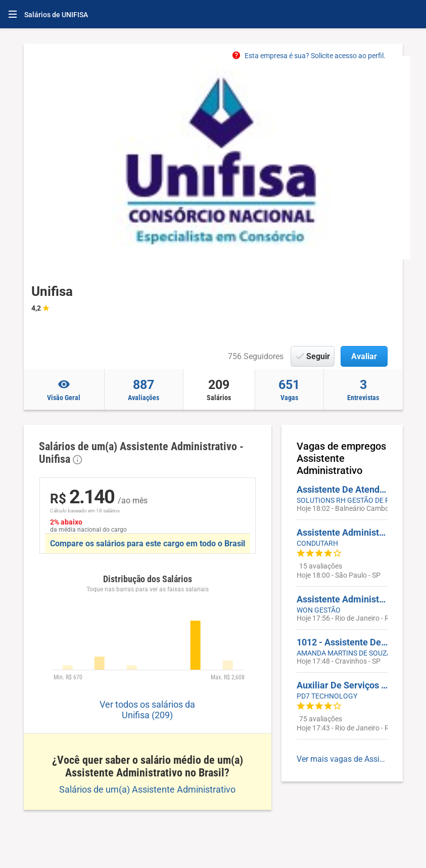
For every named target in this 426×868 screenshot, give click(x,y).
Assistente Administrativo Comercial (342, 532)
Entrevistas (363, 389)
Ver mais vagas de (342, 759)
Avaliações (144, 389)
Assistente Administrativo (342, 599)
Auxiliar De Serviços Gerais (342, 685)
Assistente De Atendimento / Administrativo (342, 489)
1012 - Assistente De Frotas (342, 642)
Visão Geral (64, 389)
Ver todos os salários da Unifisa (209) (147, 710)
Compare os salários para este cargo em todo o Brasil (148, 544)
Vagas (289, 389)
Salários (219, 389)
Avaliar (364, 356)
